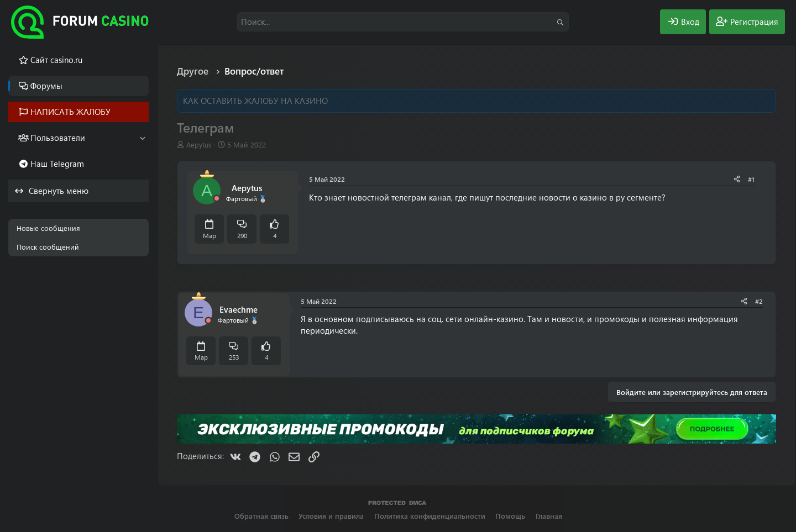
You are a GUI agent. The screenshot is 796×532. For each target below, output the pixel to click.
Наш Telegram (57, 164)
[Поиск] (403, 22)
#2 (759, 301)
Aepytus (199, 144)
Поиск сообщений (48, 247)
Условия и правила (331, 516)
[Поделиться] (737, 179)
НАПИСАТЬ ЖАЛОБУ (70, 112)
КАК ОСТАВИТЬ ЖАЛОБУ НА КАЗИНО (255, 101)
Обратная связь (261, 516)
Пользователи (58, 138)
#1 (751, 179)
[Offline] (217, 199)
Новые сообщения (48, 228)
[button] (142, 138)
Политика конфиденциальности (430, 516)
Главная (549, 516)
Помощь (510, 516)
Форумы (46, 86)
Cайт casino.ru (56, 60)
